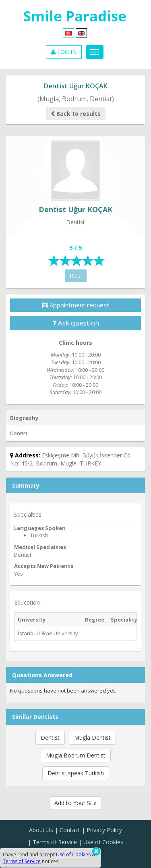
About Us (41, 830)
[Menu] (95, 52)
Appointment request (76, 305)
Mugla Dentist (92, 738)
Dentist (50, 738)
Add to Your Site (75, 803)
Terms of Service (55, 842)
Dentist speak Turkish (76, 773)
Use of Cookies (103, 842)
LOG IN (64, 52)
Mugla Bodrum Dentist (76, 755)
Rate (76, 276)
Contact (70, 830)
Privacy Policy (104, 830)
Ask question (76, 323)
